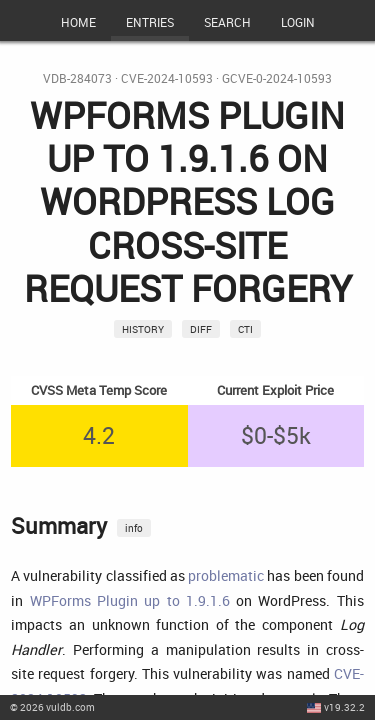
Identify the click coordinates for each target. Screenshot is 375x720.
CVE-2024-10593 (167, 78)
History (143, 329)
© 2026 (52, 707)
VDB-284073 (77, 78)
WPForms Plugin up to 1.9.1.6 (130, 600)
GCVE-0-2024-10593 (277, 78)
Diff (201, 329)
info (134, 528)
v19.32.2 (344, 707)
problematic (226, 575)
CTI (245, 329)
